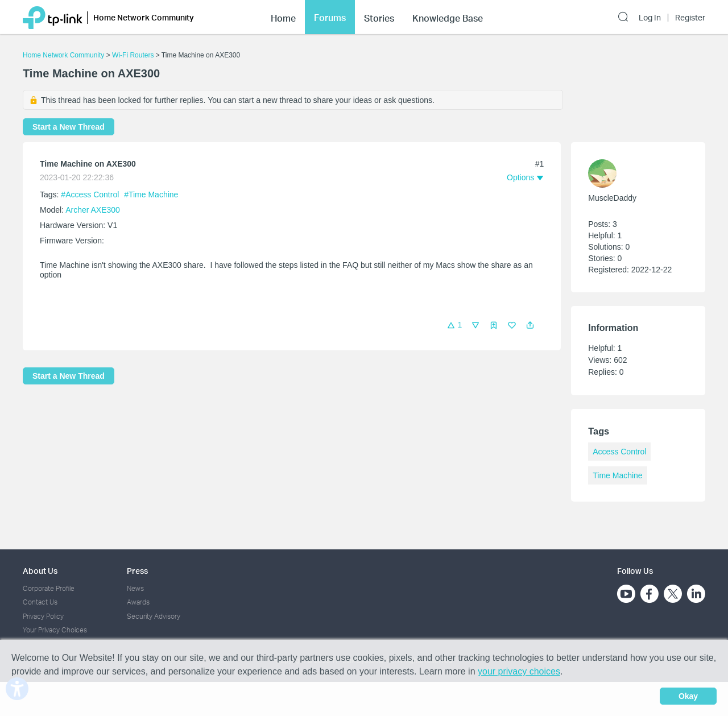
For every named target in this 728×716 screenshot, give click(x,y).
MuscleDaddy (612, 198)
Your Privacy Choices (55, 630)
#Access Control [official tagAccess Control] (91, 194)
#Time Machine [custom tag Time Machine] (151, 194)
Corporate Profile (49, 588)
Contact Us (40, 602)
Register (690, 18)
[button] (530, 325)
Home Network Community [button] (144, 17)
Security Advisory (154, 616)
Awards (138, 602)
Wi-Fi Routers (134, 55)
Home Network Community (63, 55)
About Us (40, 571)
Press (137, 571)
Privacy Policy (43, 616)
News (135, 588)
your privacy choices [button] (519, 671)
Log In (650, 18)
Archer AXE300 (93, 210)
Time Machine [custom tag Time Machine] (617, 475)
